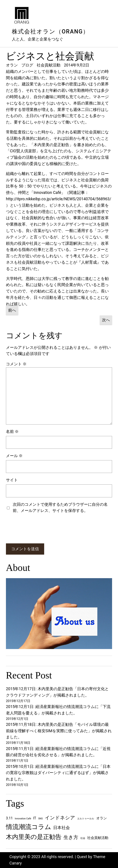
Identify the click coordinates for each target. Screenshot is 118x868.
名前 (12, 431)
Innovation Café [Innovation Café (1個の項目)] (23, 819)
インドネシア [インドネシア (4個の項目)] (60, 818)
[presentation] (39, 529)
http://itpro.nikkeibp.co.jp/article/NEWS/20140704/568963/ (59, 199)
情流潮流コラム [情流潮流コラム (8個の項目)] (29, 827)
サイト (12, 480)
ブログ (27, 65)
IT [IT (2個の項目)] (35, 818)
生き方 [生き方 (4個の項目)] (71, 837)
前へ (12, 310)
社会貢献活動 (49, 65)
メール (14, 456)
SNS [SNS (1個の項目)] (40, 819)
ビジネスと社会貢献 (50, 56)
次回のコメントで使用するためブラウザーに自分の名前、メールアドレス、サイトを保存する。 (60, 508)
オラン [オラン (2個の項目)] (102, 818)
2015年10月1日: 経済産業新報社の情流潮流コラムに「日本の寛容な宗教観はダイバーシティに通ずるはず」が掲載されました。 (58, 773)
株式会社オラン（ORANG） (50, 31)
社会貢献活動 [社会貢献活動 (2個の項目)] (98, 838)
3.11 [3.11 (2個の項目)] (9, 818)
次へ (106, 320)
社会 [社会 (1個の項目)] (83, 838)
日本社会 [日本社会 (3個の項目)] (62, 828)
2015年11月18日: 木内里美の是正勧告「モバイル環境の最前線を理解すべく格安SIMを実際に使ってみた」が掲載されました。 (59, 731)
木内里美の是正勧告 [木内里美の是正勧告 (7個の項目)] (34, 837)
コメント (16, 364)
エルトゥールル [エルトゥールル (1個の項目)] (86, 819)
